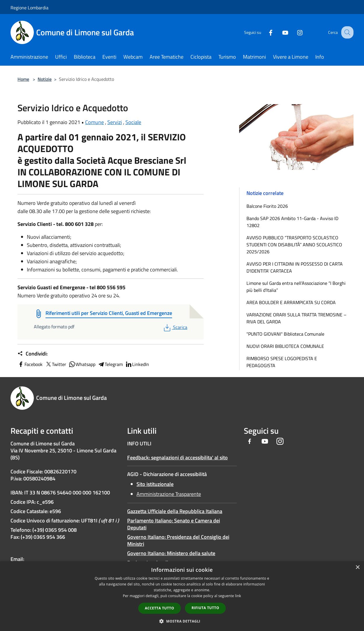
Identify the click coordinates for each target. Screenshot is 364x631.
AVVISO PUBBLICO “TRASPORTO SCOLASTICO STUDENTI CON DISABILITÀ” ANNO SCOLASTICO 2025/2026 (294, 245)
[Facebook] (265, 32)
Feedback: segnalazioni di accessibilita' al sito (177, 457)
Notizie (45, 79)
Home (23, 79)
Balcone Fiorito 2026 (267, 206)
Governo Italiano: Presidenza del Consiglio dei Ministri (178, 540)
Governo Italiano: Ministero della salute (171, 553)
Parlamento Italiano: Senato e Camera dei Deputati (174, 524)
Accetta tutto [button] (160, 608)
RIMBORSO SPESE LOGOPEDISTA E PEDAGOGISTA (282, 362)
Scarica (175, 327)
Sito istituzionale (155, 484)
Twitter (56, 364)
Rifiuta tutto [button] (205, 608)
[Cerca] (346, 32)
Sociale (133, 122)
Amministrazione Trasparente (169, 494)
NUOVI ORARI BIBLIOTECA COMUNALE (285, 346)
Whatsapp (82, 364)
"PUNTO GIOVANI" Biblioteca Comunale (285, 334)
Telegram (110, 364)
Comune (94, 122)
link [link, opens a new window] (238, 596)
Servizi (115, 122)
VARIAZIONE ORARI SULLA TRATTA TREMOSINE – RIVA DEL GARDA (296, 318)
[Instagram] (295, 32)
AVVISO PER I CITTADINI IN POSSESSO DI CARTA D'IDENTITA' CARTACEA (295, 267)
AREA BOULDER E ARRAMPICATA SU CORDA (291, 302)
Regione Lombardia (29, 8)
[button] (182, 621)
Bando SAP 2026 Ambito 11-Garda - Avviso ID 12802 (292, 222)
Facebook (30, 364)
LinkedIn (137, 364)
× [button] (357, 568)
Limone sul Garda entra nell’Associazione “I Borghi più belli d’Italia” (296, 287)
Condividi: (33, 354)
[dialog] (182, 596)
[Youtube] (280, 32)
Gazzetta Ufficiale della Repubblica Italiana (175, 511)
